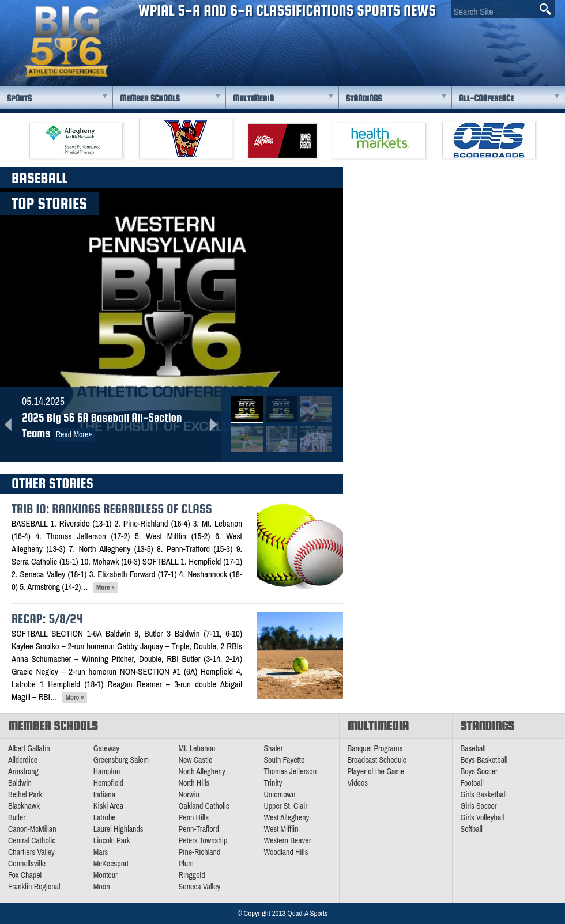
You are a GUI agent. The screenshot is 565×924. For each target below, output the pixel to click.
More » (106, 588)
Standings (364, 98)
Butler (17, 817)
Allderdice (23, 760)
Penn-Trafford (199, 829)
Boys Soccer (479, 771)
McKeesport (111, 864)
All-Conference (486, 98)
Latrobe (105, 817)
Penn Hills (194, 817)
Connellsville (27, 864)
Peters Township (203, 840)
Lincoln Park (112, 840)
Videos (358, 783)
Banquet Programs (375, 748)
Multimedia (253, 98)
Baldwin (20, 783)
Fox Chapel (25, 875)
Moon (102, 887)
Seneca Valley (200, 887)
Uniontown (279, 794)
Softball (472, 829)
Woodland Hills (286, 852)
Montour (106, 875)
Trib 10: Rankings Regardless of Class (112, 509)
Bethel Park (25, 794)
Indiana (104, 794)
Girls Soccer (479, 806)
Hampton (107, 771)
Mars (101, 852)
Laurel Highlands (118, 829)
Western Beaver (287, 840)
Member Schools (150, 98)
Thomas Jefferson (290, 771)
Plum (186, 864)
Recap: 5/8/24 (47, 619)
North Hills (194, 783)
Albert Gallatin (29, 748)
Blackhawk (24, 806)
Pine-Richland (200, 852)
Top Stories (49, 203)
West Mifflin (281, 829)
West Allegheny (286, 817)
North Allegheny (202, 771)
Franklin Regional (34, 887)
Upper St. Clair (285, 806)
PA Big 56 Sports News (66, 42)
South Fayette (284, 760)
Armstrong (23, 771)
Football (472, 783)
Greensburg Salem (121, 760)
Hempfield (108, 783)
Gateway (106, 748)
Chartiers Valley (31, 852)
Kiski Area (108, 806)
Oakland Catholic (204, 806)
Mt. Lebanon (197, 748)
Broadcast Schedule (377, 760)
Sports (19, 98)
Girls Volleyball (483, 817)
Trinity (273, 783)
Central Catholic (32, 840)
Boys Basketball (484, 760)
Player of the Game (376, 771)
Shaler (273, 748)
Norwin (189, 794)
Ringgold (192, 875)
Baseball (473, 748)
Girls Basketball (484, 794)
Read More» (74, 434)
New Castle (196, 760)
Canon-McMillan (32, 829)
